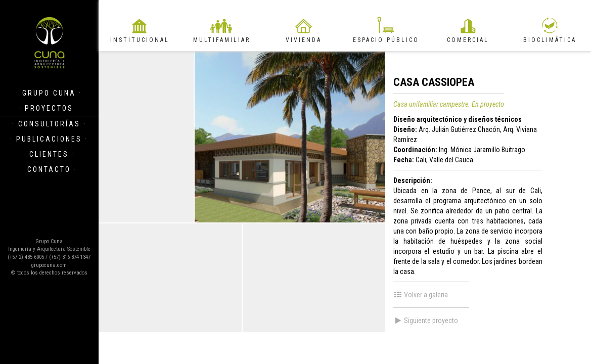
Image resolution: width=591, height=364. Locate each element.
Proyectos (49, 108)
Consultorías (49, 124)
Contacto (49, 169)
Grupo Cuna (49, 93)
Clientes (49, 154)
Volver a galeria (421, 295)
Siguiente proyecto (426, 321)
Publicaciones (49, 139)
